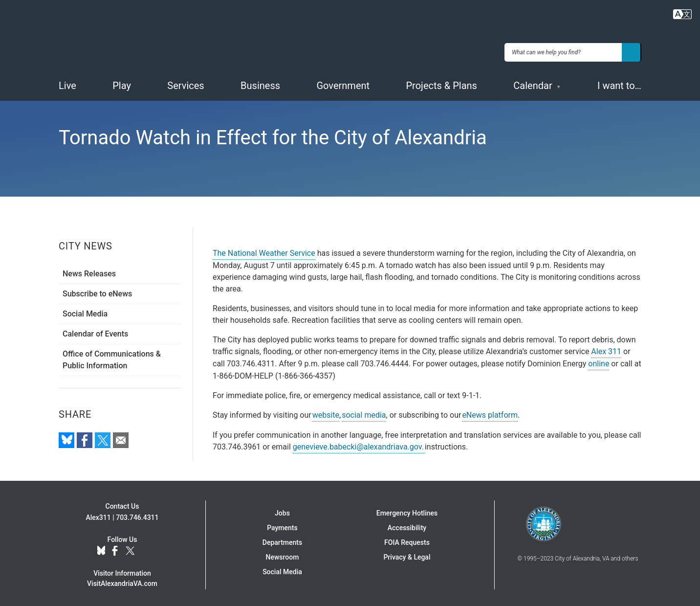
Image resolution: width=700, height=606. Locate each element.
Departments (282, 539)
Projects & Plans (442, 83)
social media (364, 412)
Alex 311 (606, 348)
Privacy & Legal (407, 554)
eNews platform (490, 412)
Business (260, 83)
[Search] (632, 51)
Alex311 (98, 515)
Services (186, 83)
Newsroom (283, 554)
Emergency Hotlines (407, 510)
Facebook (115, 548)
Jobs (282, 510)
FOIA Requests (407, 539)
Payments (282, 525)
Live (67, 83)
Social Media (85, 311)
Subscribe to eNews (97, 291)
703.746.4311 (137, 515)
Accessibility (407, 525)
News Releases (89, 271)
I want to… (619, 83)
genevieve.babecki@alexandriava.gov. (359, 444)
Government (343, 83)
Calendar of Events (95, 331)
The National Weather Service (264, 250)
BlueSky (101, 548)
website (326, 412)
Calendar (533, 83)
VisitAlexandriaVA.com (122, 581)
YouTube (147, 548)
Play (122, 83)
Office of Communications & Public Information (112, 357)
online (599, 361)
